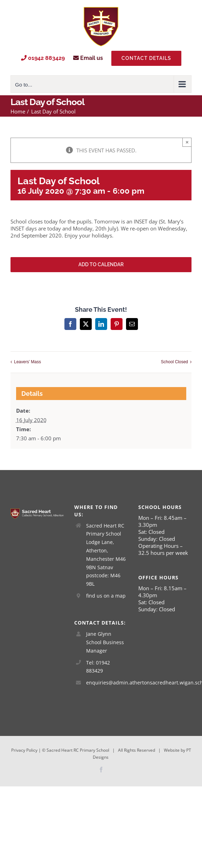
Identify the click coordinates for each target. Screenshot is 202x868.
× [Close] (187, 142)
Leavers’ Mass (27, 362)
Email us (88, 58)
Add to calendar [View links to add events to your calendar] (101, 264)
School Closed (175, 362)
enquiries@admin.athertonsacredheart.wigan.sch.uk (107, 683)
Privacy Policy (24, 750)
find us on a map (106, 596)
